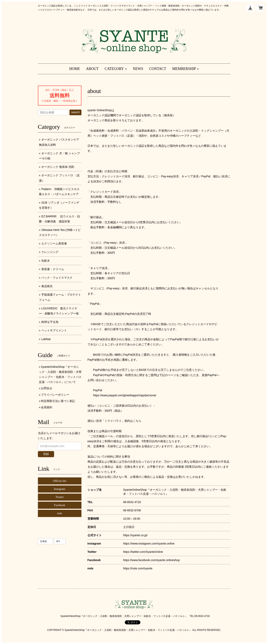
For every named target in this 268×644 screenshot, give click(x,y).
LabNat (46, 339)
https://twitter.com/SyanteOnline (143, 552)
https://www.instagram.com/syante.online (149, 544)
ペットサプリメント (54, 330)
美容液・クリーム (53, 269)
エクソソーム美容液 (54, 243)
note (60, 513)
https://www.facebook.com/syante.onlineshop (151, 560)
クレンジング (50, 252)
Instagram (60, 489)
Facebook (60, 505)
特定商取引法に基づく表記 (58, 401)
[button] (116, 69)
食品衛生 (47, 286)
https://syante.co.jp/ (135, 535)
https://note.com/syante (138, 568)
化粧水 (46, 261)
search (75, 112)
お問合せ (47, 388)
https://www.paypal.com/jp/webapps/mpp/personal (125, 395)
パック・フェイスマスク (57, 278)
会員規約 (47, 407)
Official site (60, 481)
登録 (46, 454)
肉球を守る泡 (50, 322)
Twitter (60, 497)
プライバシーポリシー (55, 395)
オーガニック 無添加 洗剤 (58, 167)
